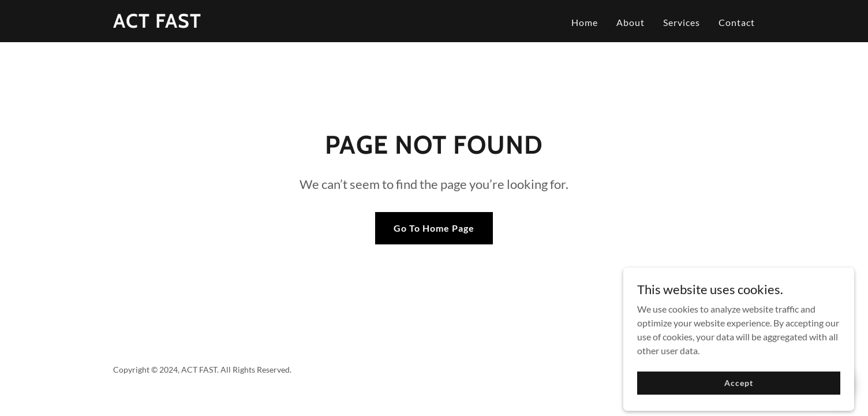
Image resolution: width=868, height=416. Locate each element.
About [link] (631, 22)
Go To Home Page (434, 228)
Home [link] (585, 22)
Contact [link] (737, 22)
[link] (157, 24)
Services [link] (682, 22)
